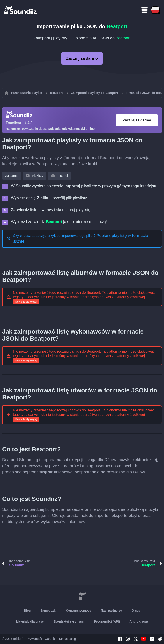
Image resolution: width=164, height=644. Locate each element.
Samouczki (48, 611)
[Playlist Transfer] (21, 10)
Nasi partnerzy (111, 611)
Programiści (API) (107, 621)
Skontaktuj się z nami (69, 621)
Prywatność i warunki (41, 639)
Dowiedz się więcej (26, 302)
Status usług (67, 639)
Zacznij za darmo (82, 58)
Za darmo (12, 176)
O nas (136, 611)
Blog (27, 611)
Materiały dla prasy (30, 621)
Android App (139, 621)
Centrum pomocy (78, 611)
